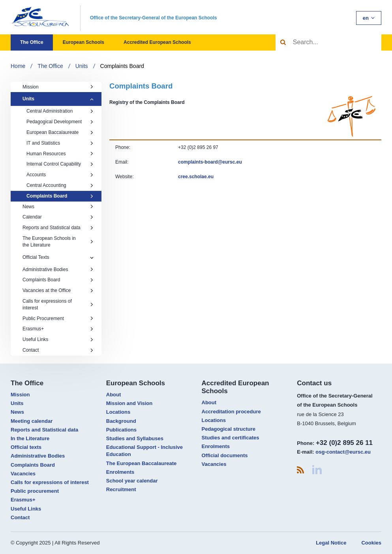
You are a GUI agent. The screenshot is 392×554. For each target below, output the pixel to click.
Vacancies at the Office (58, 290)
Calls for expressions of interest (58, 304)
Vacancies (23, 474)
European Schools (83, 42)
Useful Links (58, 339)
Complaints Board (122, 66)
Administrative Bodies (58, 269)
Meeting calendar (32, 421)
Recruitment (121, 489)
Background (121, 421)
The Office (32, 42)
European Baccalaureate (60, 132)
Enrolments (120, 472)
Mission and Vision (129, 403)
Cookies (371, 543)
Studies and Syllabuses (135, 438)
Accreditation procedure (231, 412)
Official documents (225, 455)
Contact (58, 350)
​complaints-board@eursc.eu (210, 162)
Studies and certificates (231, 438)
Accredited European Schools (157, 42)
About (114, 395)
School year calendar (132, 481)
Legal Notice (331, 543)
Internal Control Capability (60, 164)
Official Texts (36, 257)
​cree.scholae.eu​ (196, 177)
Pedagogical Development (60, 122)
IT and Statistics (60, 143)
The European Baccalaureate (141, 463)
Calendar (58, 217)
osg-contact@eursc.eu (343, 452)
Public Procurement (58, 318)
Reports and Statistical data (58, 228)
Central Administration (60, 111)
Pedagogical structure (229, 429)
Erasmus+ (58, 329)
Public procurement (35, 491)
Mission (58, 87)
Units (82, 66)
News (58, 207)
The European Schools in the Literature (58, 242)
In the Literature (30, 438)
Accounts (60, 175)
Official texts (26, 447)
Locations (118, 412)
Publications (121, 430)
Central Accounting (60, 185)
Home (18, 66)
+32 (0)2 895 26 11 (344, 443)
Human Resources (60, 154)
